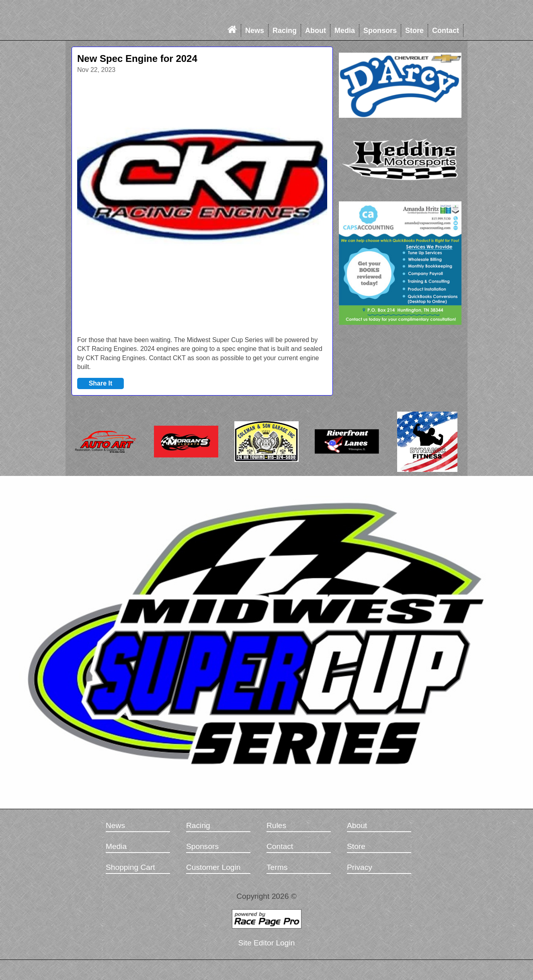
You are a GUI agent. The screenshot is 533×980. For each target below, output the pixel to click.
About (316, 31)
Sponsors (380, 31)
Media (345, 31)
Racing (285, 31)
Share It (101, 383)
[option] (202, 205)
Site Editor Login (267, 943)
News (255, 31)
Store (414, 31)
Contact (446, 31)
